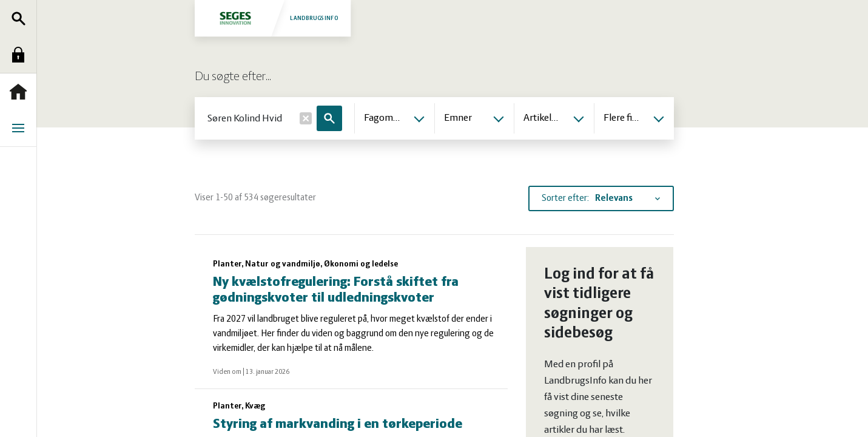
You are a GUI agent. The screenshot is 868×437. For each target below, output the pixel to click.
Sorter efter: (565, 198)
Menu (21, 128)
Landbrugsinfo (272, 18)
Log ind (21, 55)
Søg (21, 18)
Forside (21, 92)
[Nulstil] (306, 118)
